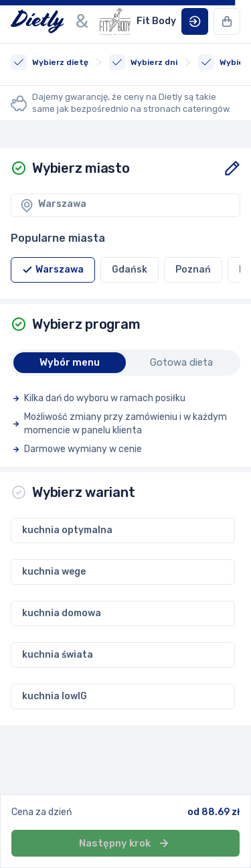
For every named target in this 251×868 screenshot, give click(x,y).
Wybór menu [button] (70, 362)
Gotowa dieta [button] (181, 362)
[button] (195, 21)
